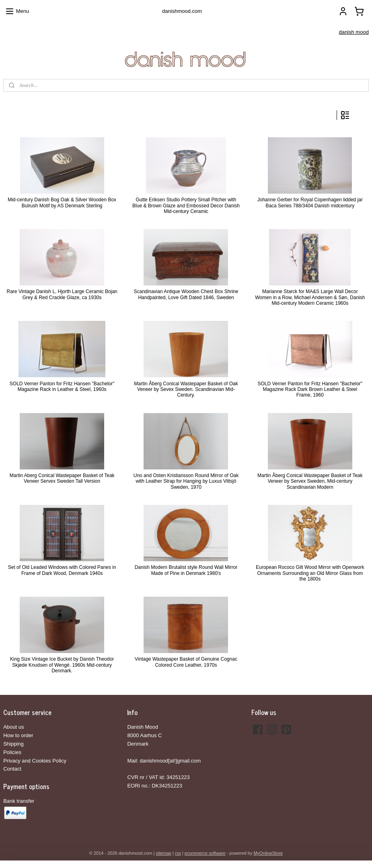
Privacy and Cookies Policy (35, 761)
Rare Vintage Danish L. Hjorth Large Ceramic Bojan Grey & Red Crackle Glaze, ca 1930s (62, 294)
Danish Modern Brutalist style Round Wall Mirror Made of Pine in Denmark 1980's (186, 570)
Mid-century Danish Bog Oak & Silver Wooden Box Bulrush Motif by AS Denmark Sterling (62, 203)
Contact (12, 769)
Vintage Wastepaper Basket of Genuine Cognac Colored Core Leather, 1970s (186, 662)
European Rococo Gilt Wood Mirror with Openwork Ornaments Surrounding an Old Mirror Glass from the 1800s (310, 573)
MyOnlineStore (268, 853)
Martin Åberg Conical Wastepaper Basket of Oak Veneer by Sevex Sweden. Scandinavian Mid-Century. (186, 390)
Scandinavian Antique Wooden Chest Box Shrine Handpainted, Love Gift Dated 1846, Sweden (186, 294)
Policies (12, 752)
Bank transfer (19, 801)
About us (13, 727)
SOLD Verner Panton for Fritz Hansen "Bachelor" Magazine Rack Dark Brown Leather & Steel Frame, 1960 (310, 390)
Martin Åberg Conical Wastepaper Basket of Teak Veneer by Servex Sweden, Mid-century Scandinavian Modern (310, 481)
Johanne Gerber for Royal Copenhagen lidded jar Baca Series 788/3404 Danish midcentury (310, 203)
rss (178, 853)
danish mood (354, 32)
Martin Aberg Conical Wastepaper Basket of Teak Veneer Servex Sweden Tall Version (62, 478)
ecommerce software (205, 853)
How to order (18, 735)
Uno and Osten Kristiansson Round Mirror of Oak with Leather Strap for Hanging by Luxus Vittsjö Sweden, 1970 (186, 481)
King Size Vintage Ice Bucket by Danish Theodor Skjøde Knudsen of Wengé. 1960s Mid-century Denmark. (62, 665)
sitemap (163, 853)
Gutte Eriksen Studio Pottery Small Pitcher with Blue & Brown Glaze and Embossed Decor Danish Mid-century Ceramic (186, 206)
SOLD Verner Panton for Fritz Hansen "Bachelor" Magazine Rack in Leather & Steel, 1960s (62, 386)
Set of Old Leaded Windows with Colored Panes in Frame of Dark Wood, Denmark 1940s (62, 570)
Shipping (13, 744)
